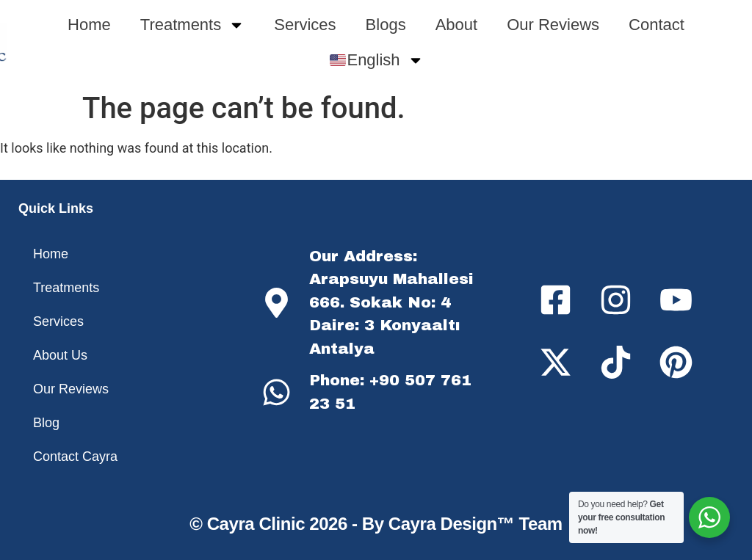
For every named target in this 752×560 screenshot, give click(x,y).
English (377, 60)
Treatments (192, 25)
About (457, 25)
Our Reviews (553, 25)
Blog (46, 423)
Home (89, 25)
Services (305, 25)
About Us (60, 355)
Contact (657, 25)
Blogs (386, 25)
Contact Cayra (75, 457)
